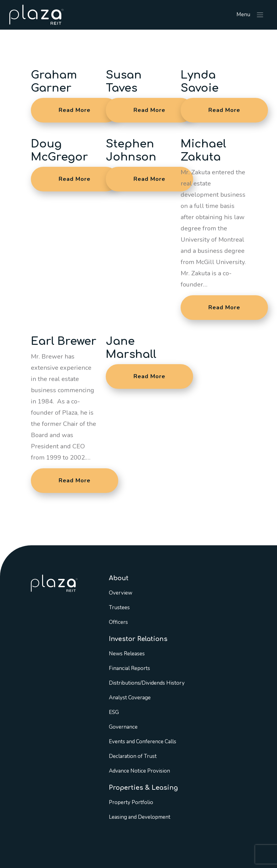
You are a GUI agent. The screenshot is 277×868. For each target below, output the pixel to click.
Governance (123, 727)
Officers (118, 622)
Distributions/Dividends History (147, 683)
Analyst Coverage (130, 698)
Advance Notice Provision (139, 771)
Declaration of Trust (133, 756)
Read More (75, 110)
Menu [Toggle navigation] (250, 15)
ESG (114, 712)
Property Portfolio (131, 802)
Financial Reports (129, 668)
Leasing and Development (140, 817)
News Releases (127, 654)
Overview (121, 593)
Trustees (119, 608)
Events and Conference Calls (143, 742)
